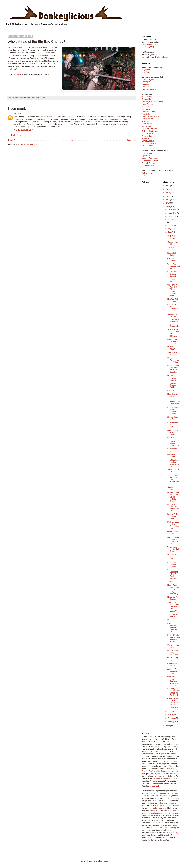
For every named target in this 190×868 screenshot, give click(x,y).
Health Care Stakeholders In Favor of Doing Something (173, 589)
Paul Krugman (147, 107)
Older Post (131, 140)
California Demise (171, 260)
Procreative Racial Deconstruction (173, 308)
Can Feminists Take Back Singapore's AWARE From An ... (173, 703)
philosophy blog (160, 808)
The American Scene (150, 166)
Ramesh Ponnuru (149, 163)
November (172, 213)
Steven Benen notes (17, 47)
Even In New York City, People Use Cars (173, 508)
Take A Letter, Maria (173, 353)
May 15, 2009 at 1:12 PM (24, 130)
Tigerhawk (146, 156)
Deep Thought (173, 375)
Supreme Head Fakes (173, 646)
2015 (168, 186)
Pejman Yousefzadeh (150, 161)
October (171, 216)
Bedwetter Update (171, 455)
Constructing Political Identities (172, 341)
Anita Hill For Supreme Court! (172, 671)
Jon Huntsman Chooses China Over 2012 (173, 540)
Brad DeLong (147, 97)
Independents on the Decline (173, 425)
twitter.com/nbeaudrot (150, 45)
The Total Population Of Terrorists (173, 443)
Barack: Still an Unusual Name (173, 516)
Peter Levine (147, 136)
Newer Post (13, 140)
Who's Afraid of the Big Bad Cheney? (173, 549)
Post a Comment (18, 135)
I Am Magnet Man (172, 450)
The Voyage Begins (172, 615)
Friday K (171, 438)
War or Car (173, 833)
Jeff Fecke (146, 109)
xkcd (144, 176)
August (171, 225)
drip (16, 114)
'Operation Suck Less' (173, 281)
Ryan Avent (146, 126)
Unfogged (146, 87)
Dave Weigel (147, 153)
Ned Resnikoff (147, 134)
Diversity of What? (172, 348)
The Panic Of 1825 (172, 659)
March (170, 715)
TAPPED (145, 84)
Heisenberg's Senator (172, 598)
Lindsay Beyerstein (149, 129)
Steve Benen (147, 124)
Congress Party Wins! (173, 488)
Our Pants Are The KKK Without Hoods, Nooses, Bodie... (173, 290)
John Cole (146, 114)
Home (72, 140)
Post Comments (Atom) (27, 144)
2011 (168, 200)
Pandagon (146, 82)
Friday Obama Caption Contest (173, 274)
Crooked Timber (148, 146)
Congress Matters (149, 143)
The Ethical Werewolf (163, 57)
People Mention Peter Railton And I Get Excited (173, 638)
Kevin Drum (146, 121)
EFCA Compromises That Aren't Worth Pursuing (173, 574)
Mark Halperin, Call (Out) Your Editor (173, 653)
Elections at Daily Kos (150, 116)
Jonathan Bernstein (149, 89)
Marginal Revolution (150, 158)
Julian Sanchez (148, 104)
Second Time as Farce (172, 418)
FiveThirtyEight (148, 119)
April (170, 711)
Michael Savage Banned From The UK (172, 628)
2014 (168, 189)
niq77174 (151, 47)
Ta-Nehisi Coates (148, 111)
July (170, 229)
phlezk (19, 74)
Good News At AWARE (173, 665)
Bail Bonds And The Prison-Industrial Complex (173, 369)
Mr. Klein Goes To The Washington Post (173, 525)
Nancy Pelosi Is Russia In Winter (173, 432)
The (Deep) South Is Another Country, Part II (172, 383)
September (172, 220)
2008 (168, 726)
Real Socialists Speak (173, 395)
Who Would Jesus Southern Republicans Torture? (173, 681)
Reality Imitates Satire (173, 254)
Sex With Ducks (171, 249)
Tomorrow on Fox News (172, 315)
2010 (168, 203)
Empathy (171, 391)
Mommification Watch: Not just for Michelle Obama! (173, 497)
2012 (168, 196)
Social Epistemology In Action (173, 360)
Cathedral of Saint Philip (162, 778)
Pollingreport (147, 173)
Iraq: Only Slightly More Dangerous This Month (173, 692)
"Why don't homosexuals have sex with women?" (173, 607)
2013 (168, 193)
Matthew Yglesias (149, 80)
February (172, 718)
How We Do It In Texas (173, 300)
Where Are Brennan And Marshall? (173, 266)
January (171, 722)
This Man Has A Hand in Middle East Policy (173, 463)
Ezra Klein (146, 72)
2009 (168, 207)
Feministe (146, 139)
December (172, 209)
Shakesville (146, 99)
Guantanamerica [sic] (173, 533)
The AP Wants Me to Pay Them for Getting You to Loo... (173, 479)
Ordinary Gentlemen (150, 131)
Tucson (170, 582)
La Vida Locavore (149, 141)
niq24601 (155, 786)
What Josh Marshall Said (172, 557)
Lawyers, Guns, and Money (152, 102)
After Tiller (171, 239)
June (170, 232)
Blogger (105, 861)
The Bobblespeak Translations (173, 402)
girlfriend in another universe (153, 813)
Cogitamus (146, 70)
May (170, 236)
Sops (169, 620)
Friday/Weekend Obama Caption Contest (173, 410)
